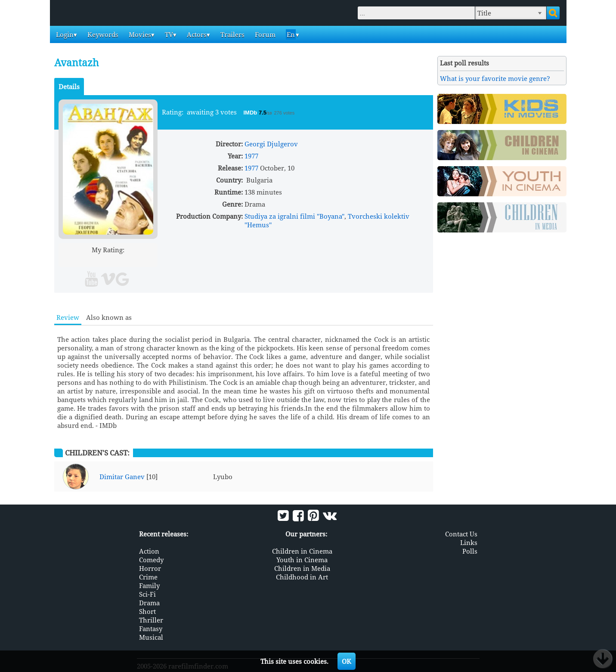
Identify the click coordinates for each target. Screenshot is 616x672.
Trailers (232, 34)
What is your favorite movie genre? (495, 78)
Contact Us (461, 534)
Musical (151, 637)
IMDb (251, 113)
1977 (251, 156)
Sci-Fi (147, 594)
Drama (149, 603)
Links (469, 542)
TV (168, 34)
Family (149, 585)
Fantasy (151, 629)
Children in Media (302, 568)
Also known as (109, 317)
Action (149, 551)
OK (347, 661)
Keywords (102, 34)
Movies (139, 34)
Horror (150, 568)
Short (147, 611)
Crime (148, 577)
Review (68, 317)
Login (64, 34)
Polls (470, 551)
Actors (196, 34)
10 (141, 260)
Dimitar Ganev (122, 477)
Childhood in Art (302, 577)
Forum (264, 34)
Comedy (151, 560)
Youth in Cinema (302, 560)
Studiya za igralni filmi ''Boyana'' (294, 216)
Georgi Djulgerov (271, 144)
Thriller (151, 620)
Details (69, 87)
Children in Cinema (302, 551)
